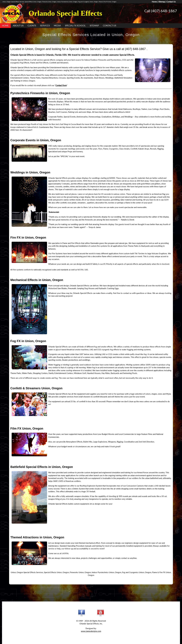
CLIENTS (32, 26)
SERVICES (45, 26)
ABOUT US (18, 26)
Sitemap (162, 2)
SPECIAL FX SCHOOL (75, 26)
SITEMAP (94, 26)
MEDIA (57, 26)
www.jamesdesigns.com (91, 631)
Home (154, 2)
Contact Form (61, 85)
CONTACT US (110, 26)
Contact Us (171, 2)
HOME (5, 26)
